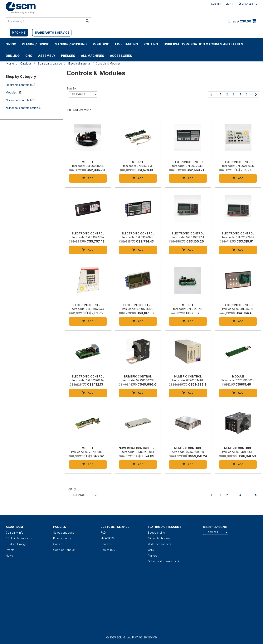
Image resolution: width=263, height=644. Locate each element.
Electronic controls (17, 85)
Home (10, 63)
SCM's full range (16, 544)
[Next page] (256, 94)
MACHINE (19, 33)
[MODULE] (88, 141)
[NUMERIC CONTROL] (138, 355)
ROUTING (151, 44)
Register (215, 4)
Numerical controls (17, 100)
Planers (153, 556)
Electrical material (79, 63)
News (9, 556)
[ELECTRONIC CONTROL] (188, 141)
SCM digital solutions (19, 538)
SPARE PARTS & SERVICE (52, 33)
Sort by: (72, 88)
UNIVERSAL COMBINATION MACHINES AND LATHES (203, 44)
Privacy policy (62, 538)
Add (88, 178)
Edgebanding (127, 44)
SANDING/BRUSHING (71, 44)
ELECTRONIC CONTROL (188, 162)
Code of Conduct (64, 550)
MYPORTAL (108, 538)
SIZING (11, 44)
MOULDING (101, 44)
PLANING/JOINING (36, 44)
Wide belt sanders (160, 544)
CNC (29, 56)
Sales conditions (64, 533)
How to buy (108, 550)
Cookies (58, 544)
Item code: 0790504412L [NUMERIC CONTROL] (188, 380)
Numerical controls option (22, 108)
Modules (11, 92)
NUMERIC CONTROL (138, 376)
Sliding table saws (159, 538)
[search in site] (45, 21)
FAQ (103, 533)
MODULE (88, 162)
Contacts (106, 544)
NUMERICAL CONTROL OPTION (140, 448)
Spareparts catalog (50, 63)
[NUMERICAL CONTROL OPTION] (138, 427)
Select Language (215, 527)
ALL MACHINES (93, 56)
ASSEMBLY (47, 56)
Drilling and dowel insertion (165, 561)
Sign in (230, 4)
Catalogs (26, 63)
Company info (15, 533)
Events (10, 550)
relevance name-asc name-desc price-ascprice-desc (83, 94)
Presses (68, 56)
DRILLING (13, 56)
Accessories (121, 56)
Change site (248, 4)
